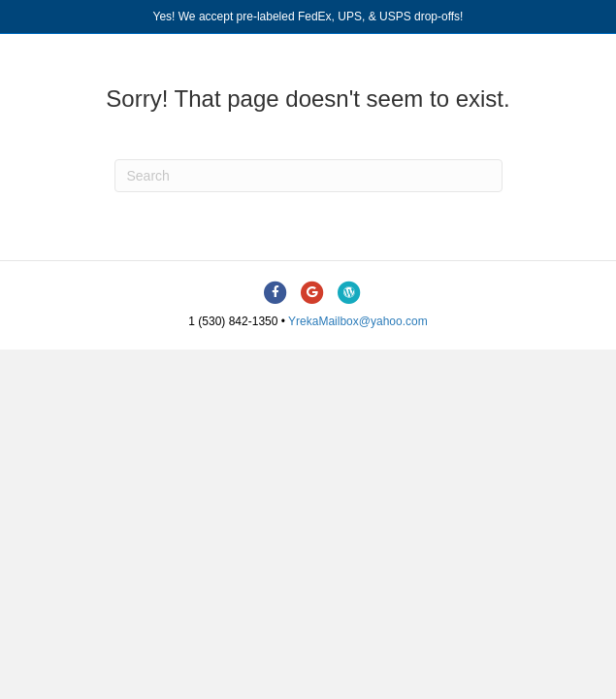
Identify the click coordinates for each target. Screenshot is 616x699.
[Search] (308, 176)
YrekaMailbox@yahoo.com (358, 321)
